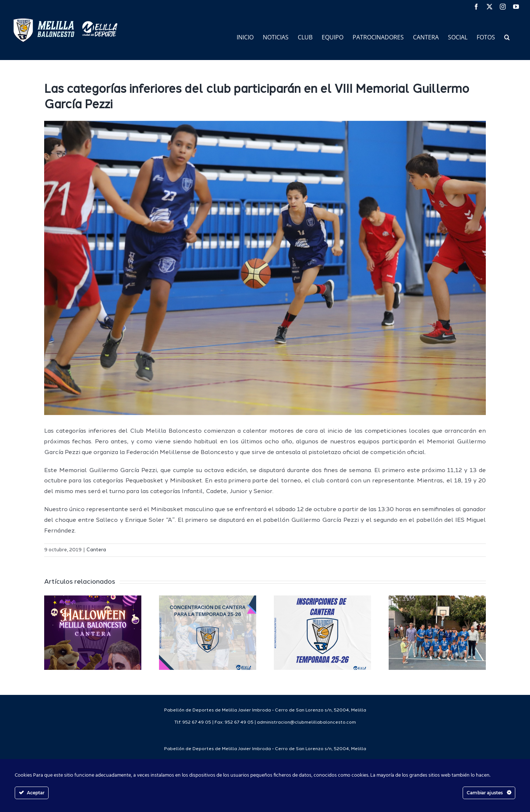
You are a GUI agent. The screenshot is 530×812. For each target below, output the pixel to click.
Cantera (96, 550)
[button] (507, 37)
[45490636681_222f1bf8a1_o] (265, 268)
